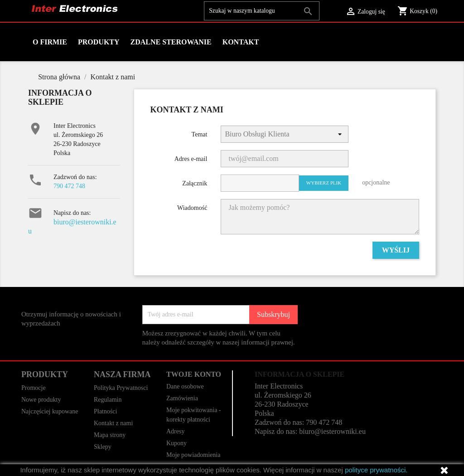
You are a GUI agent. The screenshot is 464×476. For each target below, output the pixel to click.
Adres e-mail (191, 159)
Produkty (99, 42)
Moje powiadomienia (193, 455)
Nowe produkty (41, 400)
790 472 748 (69, 186)
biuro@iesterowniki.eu (332, 431)
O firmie (50, 42)
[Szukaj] (262, 11)
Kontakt (241, 42)
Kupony (176, 443)
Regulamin (108, 400)
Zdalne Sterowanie (171, 42)
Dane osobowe (185, 386)
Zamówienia (182, 398)
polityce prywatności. (376, 470)
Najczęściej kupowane (50, 411)
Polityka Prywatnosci (121, 388)
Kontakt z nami (113, 423)
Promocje (34, 388)
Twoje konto (194, 374)
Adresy (175, 431)
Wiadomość (192, 208)
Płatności (105, 411)
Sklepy (103, 447)
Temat (200, 134)
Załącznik (195, 183)
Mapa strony (110, 435)
